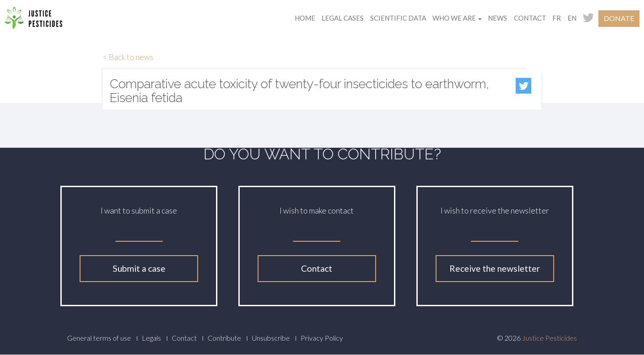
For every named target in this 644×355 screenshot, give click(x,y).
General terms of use (99, 338)
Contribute (224, 338)
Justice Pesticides (549, 338)
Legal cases (343, 18)
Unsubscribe (271, 338)
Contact (530, 18)
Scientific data (398, 18)
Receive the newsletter (495, 269)
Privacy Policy (322, 338)
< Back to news (128, 57)
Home (305, 18)
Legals (151, 338)
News (498, 18)
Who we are (457, 18)
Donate (619, 18)
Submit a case (139, 269)
